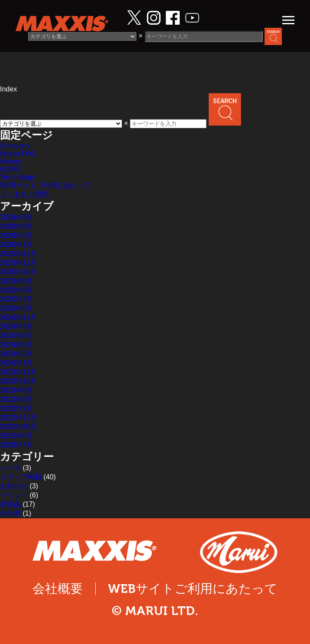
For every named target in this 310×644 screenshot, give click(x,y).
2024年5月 (17, 345)
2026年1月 (17, 245)
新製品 (10, 504)
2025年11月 (18, 263)
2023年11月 (18, 372)
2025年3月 (17, 308)
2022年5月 (17, 436)
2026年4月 (17, 217)
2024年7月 (17, 327)
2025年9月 (17, 281)
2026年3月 (17, 226)
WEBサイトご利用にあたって (46, 185)
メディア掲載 (21, 477)
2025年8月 (17, 290)
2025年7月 (17, 299)
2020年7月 (17, 445)
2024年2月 (17, 354)
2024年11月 (18, 317)
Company (15, 146)
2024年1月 (17, 363)
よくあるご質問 (24, 194)
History (11, 161)
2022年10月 (18, 427)
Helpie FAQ (18, 154)
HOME (10, 169)
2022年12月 (18, 418)
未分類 (10, 513)
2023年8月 (17, 390)
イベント (14, 495)
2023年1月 (17, 408)
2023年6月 (17, 399)
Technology (18, 177)
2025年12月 (18, 254)
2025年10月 (18, 272)
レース (10, 468)
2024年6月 (17, 336)
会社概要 (58, 589)
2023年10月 (18, 381)
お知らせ (14, 486)
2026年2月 (17, 236)
